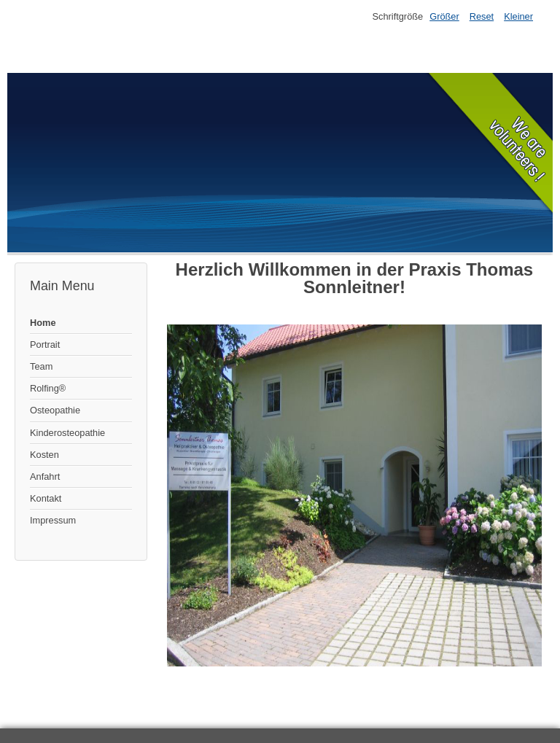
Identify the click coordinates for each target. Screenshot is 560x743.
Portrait (45, 345)
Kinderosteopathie (67, 433)
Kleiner (518, 16)
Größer (444, 16)
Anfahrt (45, 476)
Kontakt (46, 498)
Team (41, 366)
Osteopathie (55, 410)
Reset (482, 16)
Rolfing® (48, 388)
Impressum (53, 520)
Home (43, 323)
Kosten (44, 455)
